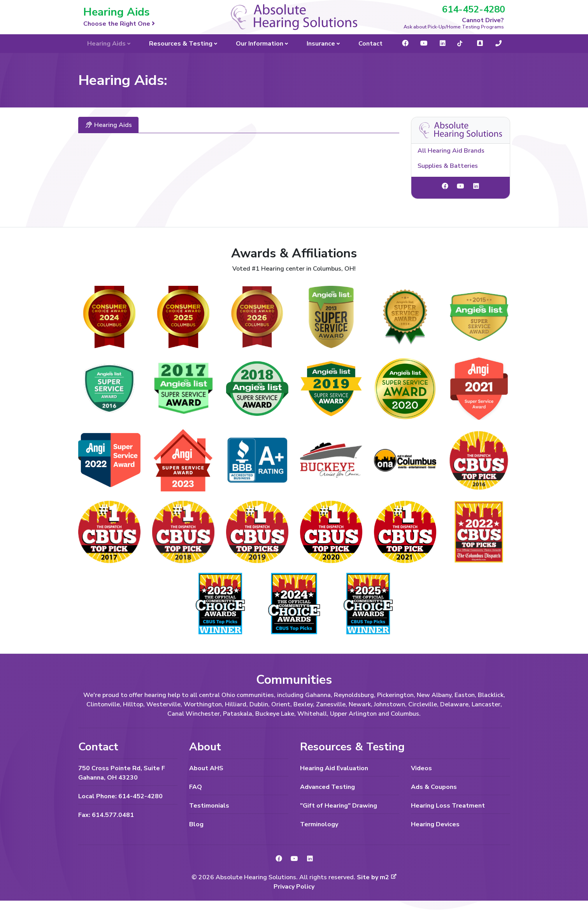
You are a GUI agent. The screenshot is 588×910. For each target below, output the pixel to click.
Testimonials (209, 806)
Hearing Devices (435, 824)
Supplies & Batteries (448, 166)
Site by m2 (377, 877)
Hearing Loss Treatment (448, 806)
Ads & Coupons (434, 787)
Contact (370, 44)
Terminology (319, 824)
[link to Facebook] (445, 187)
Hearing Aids (108, 125)
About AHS (206, 768)
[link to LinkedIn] (476, 187)
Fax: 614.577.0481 (106, 815)
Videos (421, 768)
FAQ (196, 787)
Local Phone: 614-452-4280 (120, 796)
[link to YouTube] (460, 187)
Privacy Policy (294, 887)
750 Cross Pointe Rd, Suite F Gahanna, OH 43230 (122, 773)
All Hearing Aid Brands (451, 151)
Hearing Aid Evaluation (334, 768)
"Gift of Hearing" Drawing (339, 806)
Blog (196, 824)
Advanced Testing (327, 787)
